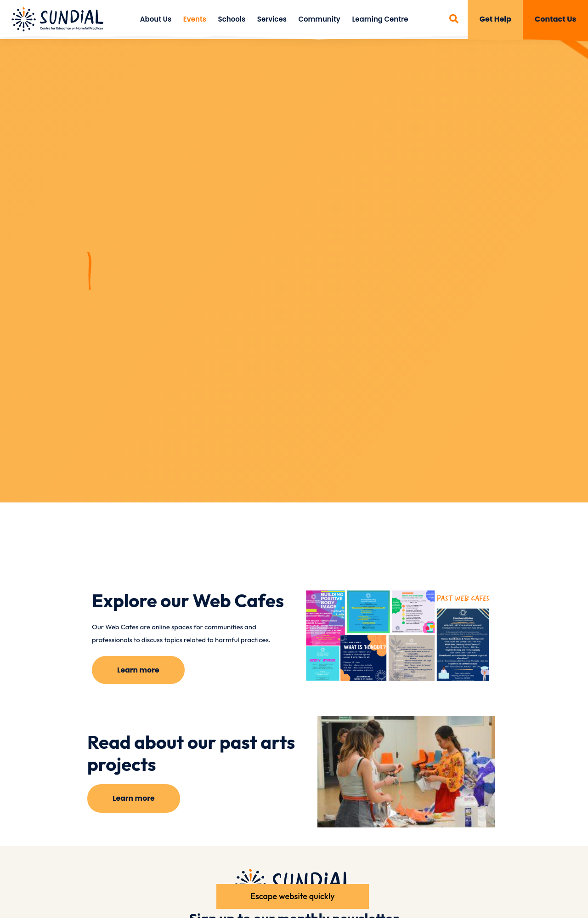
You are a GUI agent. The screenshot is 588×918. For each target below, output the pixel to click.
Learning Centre (380, 19)
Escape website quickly (292, 895)
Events (195, 19)
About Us (156, 19)
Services (272, 19)
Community (319, 19)
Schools (232, 19)
